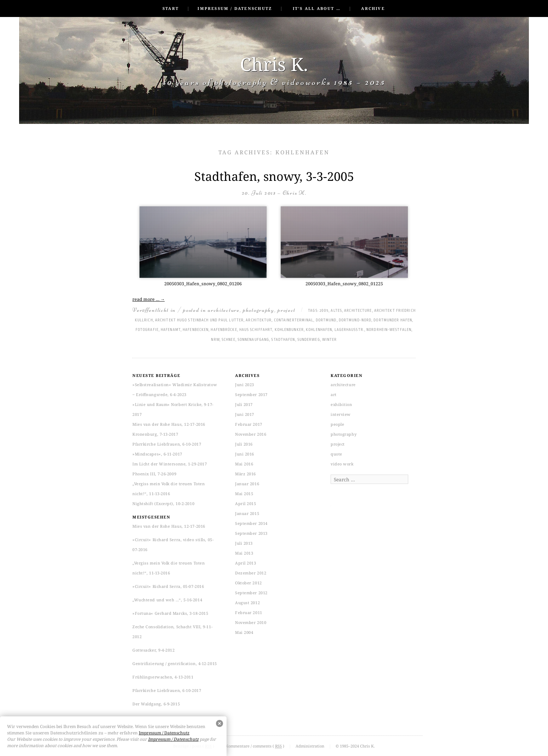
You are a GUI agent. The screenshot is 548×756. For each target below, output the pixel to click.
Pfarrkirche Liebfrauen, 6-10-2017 (167, 444)
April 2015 (246, 503)
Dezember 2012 (251, 573)
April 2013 (246, 563)
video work (342, 464)
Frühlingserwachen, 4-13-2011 (163, 677)
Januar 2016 (247, 484)
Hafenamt (171, 330)
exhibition (341, 404)
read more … (149, 299)
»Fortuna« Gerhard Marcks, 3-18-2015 (170, 613)
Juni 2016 (245, 454)
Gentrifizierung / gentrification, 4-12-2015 (175, 663)
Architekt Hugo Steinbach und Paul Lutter (199, 320)
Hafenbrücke (224, 330)
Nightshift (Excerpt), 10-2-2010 (163, 503)
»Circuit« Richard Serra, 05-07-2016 (168, 586)
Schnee (229, 340)
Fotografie (147, 330)
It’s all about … (317, 8)
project (287, 310)
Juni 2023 (245, 385)
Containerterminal (294, 320)
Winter (330, 340)
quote (336, 454)
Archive (373, 8)
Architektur (259, 320)
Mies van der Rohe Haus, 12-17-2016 (169, 424)
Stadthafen (283, 340)
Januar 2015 (247, 513)
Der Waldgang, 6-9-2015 (156, 704)
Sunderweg (309, 340)
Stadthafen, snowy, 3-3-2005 (274, 176)
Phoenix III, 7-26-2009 (154, 474)
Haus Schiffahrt (256, 330)
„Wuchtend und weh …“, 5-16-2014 (167, 600)
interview (341, 414)
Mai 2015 (244, 494)
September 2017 (251, 394)
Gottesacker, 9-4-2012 (154, 650)
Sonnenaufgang (253, 340)
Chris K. (274, 64)
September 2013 (251, 533)
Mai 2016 (244, 464)
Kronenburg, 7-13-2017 (155, 434)
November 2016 (251, 434)
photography (259, 310)
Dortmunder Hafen (393, 320)
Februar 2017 (249, 424)
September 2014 (251, 523)
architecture (224, 310)
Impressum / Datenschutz (235, 8)
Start (171, 8)
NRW (215, 340)
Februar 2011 (249, 612)
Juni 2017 (245, 414)
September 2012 (251, 593)
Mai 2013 (244, 553)
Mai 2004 (244, 632)
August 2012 (247, 603)
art (334, 394)
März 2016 (246, 474)
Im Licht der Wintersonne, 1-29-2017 (170, 464)
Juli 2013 (244, 543)
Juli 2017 (244, 404)
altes (336, 311)
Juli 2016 (244, 444)
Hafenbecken (196, 330)
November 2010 (251, 622)
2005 (324, 311)
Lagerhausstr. (349, 330)
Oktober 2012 (249, 583)
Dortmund (326, 320)
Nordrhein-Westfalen (389, 330)
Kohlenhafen (319, 330)
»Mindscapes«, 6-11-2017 (157, 454)
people (337, 424)
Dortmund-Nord (355, 320)
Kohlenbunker (289, 330)
